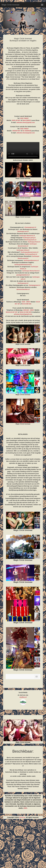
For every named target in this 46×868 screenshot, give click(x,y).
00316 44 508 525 (25, 312)
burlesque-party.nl (29, 238)
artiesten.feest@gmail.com (26, 122)
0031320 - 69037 (29, 310)
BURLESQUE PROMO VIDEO (23, 150)
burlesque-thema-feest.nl (31, 271)
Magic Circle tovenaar (11, 5)
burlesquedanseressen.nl (30, 252)
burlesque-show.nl (23, 250)
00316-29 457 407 (12, 312)
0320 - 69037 (26, 302)
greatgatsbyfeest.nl (23, 275)
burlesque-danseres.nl (27, 236)
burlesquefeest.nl (31, 254)
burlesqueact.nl (23, 283)
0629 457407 (16, 120)
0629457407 (16, 131)
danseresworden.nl (23, 289)
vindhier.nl (23, 697)
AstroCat (22, 817)
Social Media (23, 692)
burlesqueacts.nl (31, 240)
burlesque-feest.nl (34, 242)
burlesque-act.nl (23, 231)
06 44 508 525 (27, 304)
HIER (25, 808)
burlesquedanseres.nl (31, 260)
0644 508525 (27, 120)
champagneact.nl (30, 227)
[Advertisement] (23, 844)
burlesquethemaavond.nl (23, 265)
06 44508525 (27, 131)
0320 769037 (24, 118)
